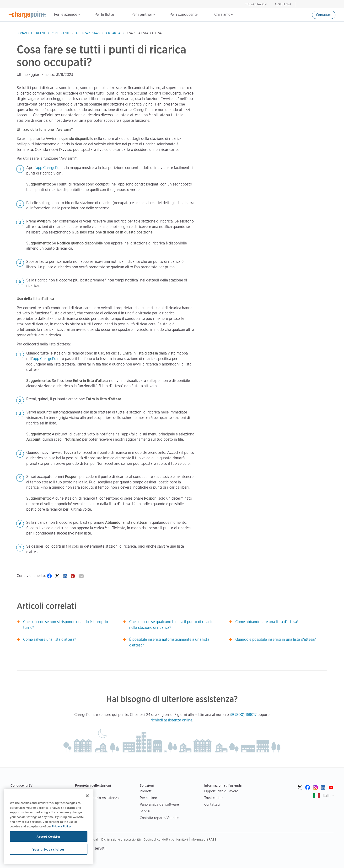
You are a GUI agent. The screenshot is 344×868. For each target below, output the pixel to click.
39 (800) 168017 (243, 715)
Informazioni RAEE (204, 839)
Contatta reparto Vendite (159, 818)
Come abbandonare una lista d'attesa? (267, 622)
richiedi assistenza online (171, 720)
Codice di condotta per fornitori (166, 839)
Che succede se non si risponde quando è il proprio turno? (66, 625)
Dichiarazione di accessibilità (121, 839)
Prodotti (146, 791)
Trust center (213, 798)
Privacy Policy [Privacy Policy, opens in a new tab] (61, 826)
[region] (49, 826)
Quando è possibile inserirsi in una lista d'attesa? (275, 639)
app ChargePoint (50, 168)
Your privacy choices (48, 849)
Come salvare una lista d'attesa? (50, 639)
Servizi (145, 811)
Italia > (328, 796)
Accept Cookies (49, 836)
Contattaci (324, 15)
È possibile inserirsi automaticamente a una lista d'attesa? (169, 642)
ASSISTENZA (283, 4)
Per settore (148, 798)
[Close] (87, 796)
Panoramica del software (159, 804)
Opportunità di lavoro (221, 791)
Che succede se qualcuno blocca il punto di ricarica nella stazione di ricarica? (172, 625)
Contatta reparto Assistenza (97, 798)
